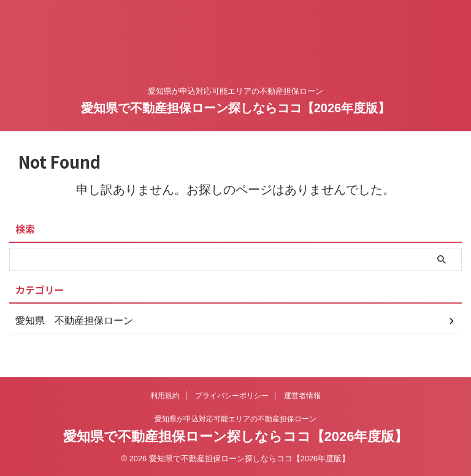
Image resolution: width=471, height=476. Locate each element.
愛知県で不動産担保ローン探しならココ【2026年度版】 (236, 108)
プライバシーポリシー (232, 396)
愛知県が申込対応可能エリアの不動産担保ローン (235, 419)
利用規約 (165, 396)
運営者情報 (302, 396)
